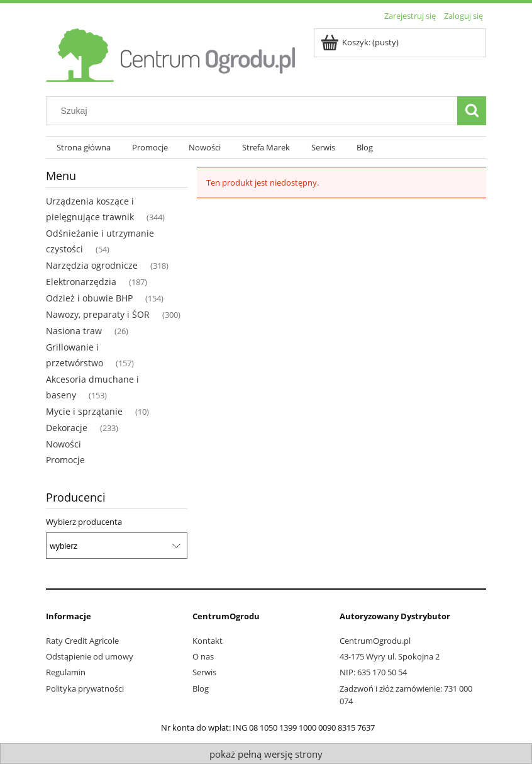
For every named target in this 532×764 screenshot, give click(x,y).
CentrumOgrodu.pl (375, 641)
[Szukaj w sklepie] (255, 111)
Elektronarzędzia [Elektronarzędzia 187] (81, 282)
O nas (203, 656)
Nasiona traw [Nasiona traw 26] (74, 331)
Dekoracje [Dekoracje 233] (67, 428)
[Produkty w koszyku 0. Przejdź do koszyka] (361, 42)
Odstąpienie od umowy (90, 656)
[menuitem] (84, 148)
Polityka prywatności (85, 688)
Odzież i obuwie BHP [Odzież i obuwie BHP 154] (89, 298)
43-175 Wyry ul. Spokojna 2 (390, 656)
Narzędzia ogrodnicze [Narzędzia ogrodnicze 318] (92, 265)
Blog (201, 688)
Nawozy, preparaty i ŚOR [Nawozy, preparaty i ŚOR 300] (98, 314)
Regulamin (66, 672)
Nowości (64, 444)
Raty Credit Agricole (82, 641)
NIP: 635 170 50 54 (373, 672)
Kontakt (208, 641)
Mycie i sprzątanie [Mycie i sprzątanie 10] (84, 411)
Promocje (65, 460)
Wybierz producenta (84, 522)
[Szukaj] (472, 111)
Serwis (204, 672)
